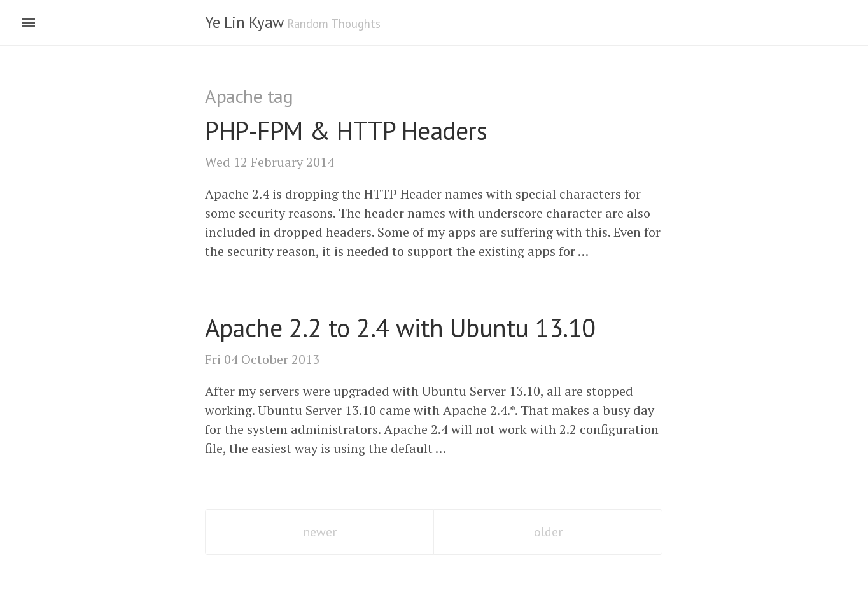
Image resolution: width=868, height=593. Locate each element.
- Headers (346, 130)
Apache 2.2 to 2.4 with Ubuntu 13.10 (400, 328)
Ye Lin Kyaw (244, 22)
